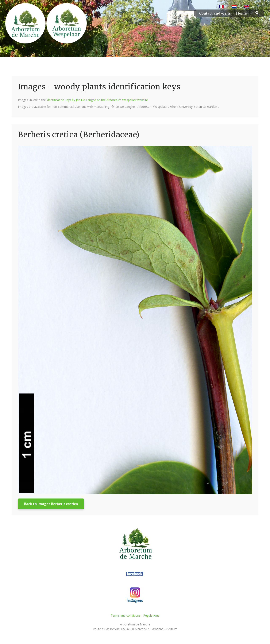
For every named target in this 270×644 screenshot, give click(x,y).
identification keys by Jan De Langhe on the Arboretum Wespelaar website (97, 100)
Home (241, 13)
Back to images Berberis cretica (51, 504)
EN (252, 7)
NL (239, 7)
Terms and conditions (126, 615)
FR (227, 7)
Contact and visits (215, 13)
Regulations (151, 615)
